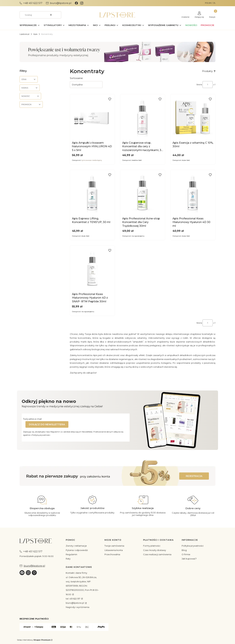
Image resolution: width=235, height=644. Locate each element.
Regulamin (71, 554)
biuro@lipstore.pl (75, 603)
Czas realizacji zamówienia (157, 554)
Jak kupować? (189, 559)
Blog (184, 550)
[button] (57, 15)
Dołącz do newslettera (47, 424)
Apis (35, 34)
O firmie (186, 554)
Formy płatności (152, 546)
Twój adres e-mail (32, 419)
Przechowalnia (112, 554)
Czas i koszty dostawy (155, 550)
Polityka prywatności (193, 546)
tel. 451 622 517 (73, 599)
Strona (199, 85)
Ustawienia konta (114, 550)
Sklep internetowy (34, 640)
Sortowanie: (77, 78)
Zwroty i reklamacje (76, 546)
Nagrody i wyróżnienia (78, 607)
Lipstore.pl (24, 34)
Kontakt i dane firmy (76, 573)
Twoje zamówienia (114, 546)
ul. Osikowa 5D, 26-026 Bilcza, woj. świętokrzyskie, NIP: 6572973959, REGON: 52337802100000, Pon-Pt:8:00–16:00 (82, 586)
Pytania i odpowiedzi (77, 550)
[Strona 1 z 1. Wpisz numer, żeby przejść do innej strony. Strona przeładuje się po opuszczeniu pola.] (208, 85)
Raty (68, 559)
